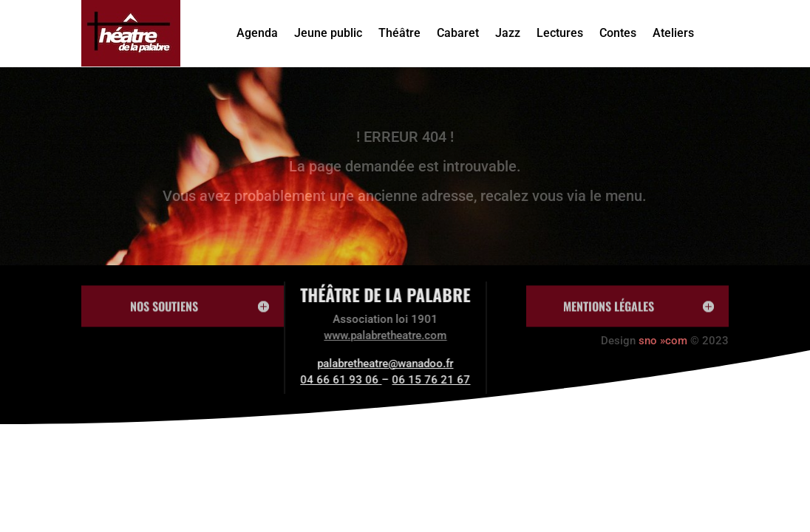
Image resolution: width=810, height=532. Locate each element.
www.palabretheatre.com (353, 335)
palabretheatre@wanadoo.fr (353, 364)
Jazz (508, 33)
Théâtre (399, 33)
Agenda (257, 33)
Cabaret (458, 33)
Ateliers (673, 33)
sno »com (663, 341)
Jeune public (328, 33)
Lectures (560, 33)
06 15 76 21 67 (399, 380)
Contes (618, 33)
